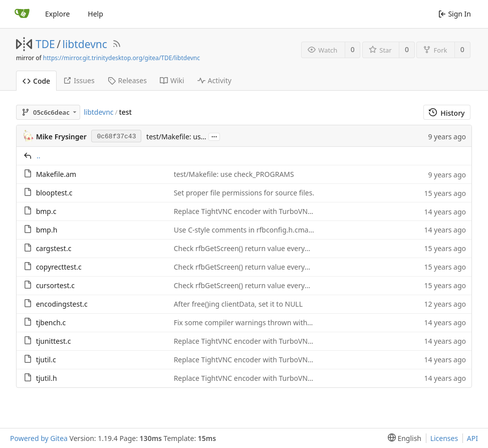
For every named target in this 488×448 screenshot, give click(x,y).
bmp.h (47, 230)
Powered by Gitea (39, 438)
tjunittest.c (54, 341)
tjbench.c (51, 322)
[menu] (403, 438)
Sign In (455, 14)
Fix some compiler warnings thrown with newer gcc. (259, 322)
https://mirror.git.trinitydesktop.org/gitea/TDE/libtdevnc (121, 58)
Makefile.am (56, 174)
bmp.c (46, 211)
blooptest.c (54, 193)
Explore (57, 14)
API (472, 438)
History (447, 113)
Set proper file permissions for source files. (244, 193)
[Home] (22, 14)
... (214, 136)
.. (39, 156)
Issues (79, 80)
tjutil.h (47, 378)
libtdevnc (85, 44)
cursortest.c (55, 285)
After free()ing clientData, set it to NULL (238, 304)
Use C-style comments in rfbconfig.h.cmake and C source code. (277, 230)
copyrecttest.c (59, 267)
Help (95, 14)
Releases (127, 80)
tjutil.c (46, 360)
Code (36, 81)
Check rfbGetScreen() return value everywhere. (251, 248)
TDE (45, 44)
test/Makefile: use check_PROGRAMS (234, 174)
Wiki (172, 80)
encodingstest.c (62, 304)
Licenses (444, 438)
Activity (214, 80)
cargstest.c (54, 248)
